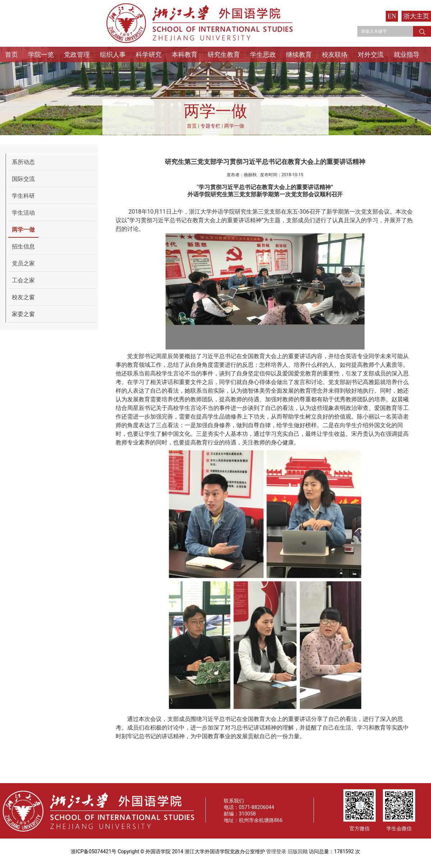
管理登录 (276, 851)
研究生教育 (224, 54)
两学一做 (234, 126)
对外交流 (371, 54)
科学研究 (149, 54)
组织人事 (113, 54)
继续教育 (299, 54)
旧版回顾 (298, 851)
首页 (11, 54)
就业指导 (407, 54)
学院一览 (41, 54)
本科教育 (185, 54)
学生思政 (263, 54)
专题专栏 (210, 126)
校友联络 (335, 54)
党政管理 (77, 54)
